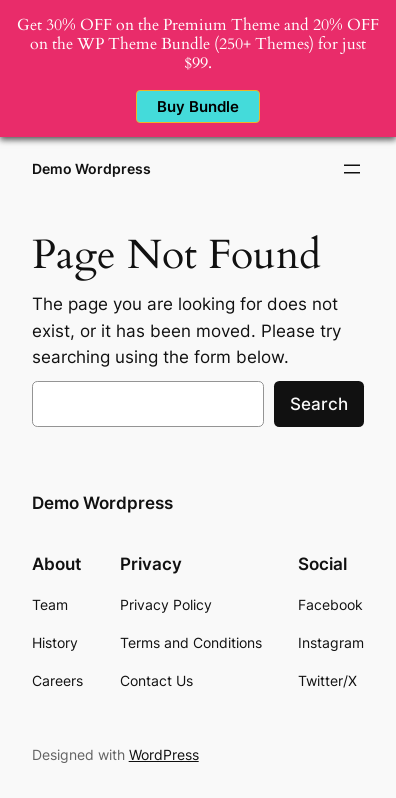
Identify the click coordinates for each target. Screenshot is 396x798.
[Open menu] (352, 169)
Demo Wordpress (91, 168)
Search (319, 404)
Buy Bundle (198, 106)
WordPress (164, 754)
